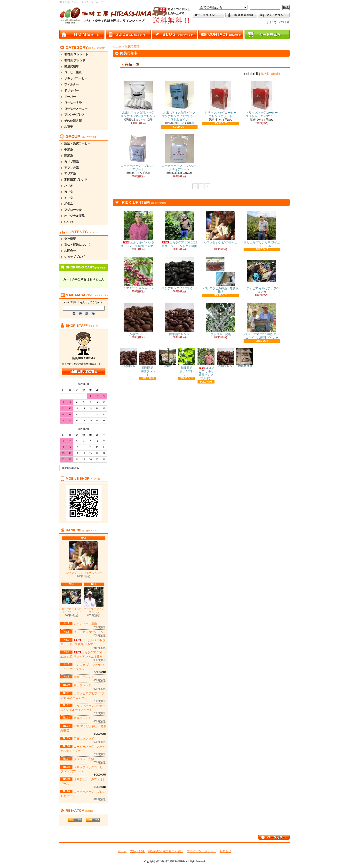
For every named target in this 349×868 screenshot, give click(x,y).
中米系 (69, 150)
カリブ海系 (71, 162)
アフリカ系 (71, 168)
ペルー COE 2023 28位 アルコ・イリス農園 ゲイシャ (262, 321)
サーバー (70, 97)
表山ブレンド (82, 685)
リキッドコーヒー (76, 78)
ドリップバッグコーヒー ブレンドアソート (222, 99)
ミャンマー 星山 (85, 624)
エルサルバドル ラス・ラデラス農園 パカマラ (83, 642)
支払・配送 (137, 851)
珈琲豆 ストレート (76, 54)
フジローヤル (73, 210)
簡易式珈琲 (71, 67)
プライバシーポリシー (201, 851)
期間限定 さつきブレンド (187, 362)
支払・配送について (77, 245)
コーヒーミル (73, 102)
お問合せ (70, 251)
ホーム (117, 46)
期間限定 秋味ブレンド (148, 362)
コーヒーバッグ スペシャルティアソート (179, 153)
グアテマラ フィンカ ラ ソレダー (94, 600)
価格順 (265, 74)
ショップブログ (74, 257)
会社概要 (70, 239)
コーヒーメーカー (76, 108)
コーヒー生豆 (73, 72)
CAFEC (69, 222)
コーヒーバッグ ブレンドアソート (138, 153)
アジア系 (70, 174)
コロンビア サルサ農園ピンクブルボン (206, 364)
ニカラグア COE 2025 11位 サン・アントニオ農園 (179, 229)
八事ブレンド (82, 718)
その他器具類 (73, 121)
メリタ (69, 198)
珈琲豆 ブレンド (75, 60)
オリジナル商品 (74, 216)
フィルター (71, 84)
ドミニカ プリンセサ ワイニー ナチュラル (262, 229)
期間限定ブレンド (76, 180)
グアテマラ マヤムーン (89, 632)
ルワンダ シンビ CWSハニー (84, 558)
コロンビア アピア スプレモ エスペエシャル (245, 358)
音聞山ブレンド (84, 739)
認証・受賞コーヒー (77, 143)
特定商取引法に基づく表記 (166, 851)
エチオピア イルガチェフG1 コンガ (72, 600)
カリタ (69, 192)
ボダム (69, 204)
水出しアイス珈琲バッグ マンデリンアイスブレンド (139, 99)
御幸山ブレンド (84, 677)
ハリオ (69, 186)
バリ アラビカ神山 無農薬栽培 (221, 275)
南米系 (69, 156)
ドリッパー (71, 91)
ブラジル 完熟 (84, 759)
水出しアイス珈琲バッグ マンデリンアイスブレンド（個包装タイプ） (180, 101)
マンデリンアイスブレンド (179, 273)
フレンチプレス (74, 115)
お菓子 (69, 127)
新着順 (276, 74)
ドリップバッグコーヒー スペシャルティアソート (263, 99)
